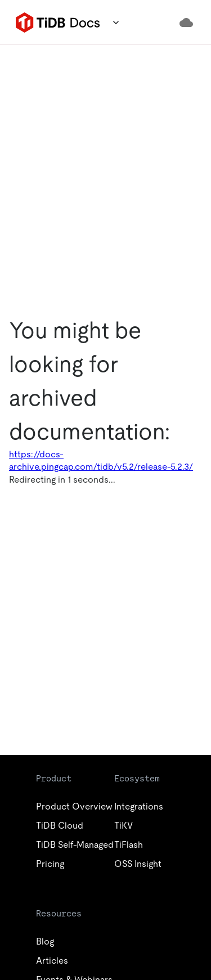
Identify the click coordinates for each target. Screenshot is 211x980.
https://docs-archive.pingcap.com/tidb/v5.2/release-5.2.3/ (101, 460)
